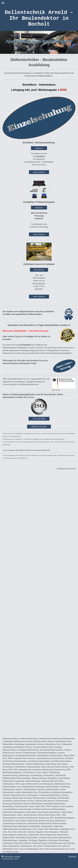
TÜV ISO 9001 (39, 419)
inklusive (39, 148)
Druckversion (8, 856)
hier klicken (39, 270)
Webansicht (72, 856)
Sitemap (17, 856)
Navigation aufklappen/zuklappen (39, 3)
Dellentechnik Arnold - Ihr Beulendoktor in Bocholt (39, 18)
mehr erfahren (39, 172)
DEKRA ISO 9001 (39, 427)
